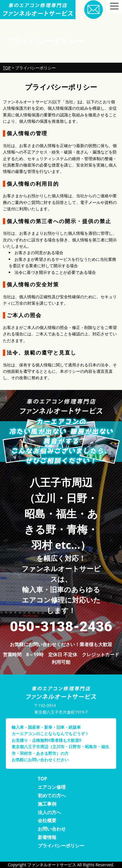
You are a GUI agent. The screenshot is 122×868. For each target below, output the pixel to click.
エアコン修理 (52, 787)
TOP (42, 779)
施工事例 (47, 804)
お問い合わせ (52, 829)
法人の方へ (49, 812)
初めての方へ (52, 795)
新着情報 (47, 837)
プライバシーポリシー (61, 846)
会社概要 (47, 820)
